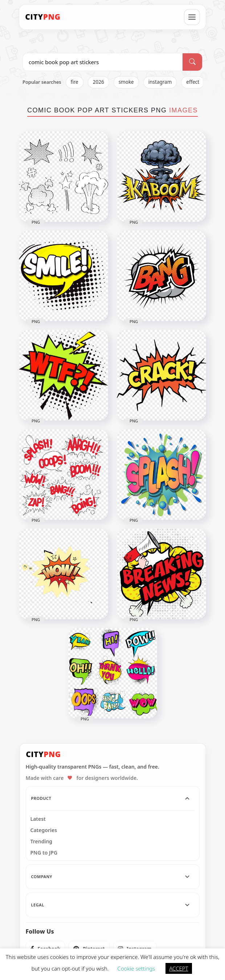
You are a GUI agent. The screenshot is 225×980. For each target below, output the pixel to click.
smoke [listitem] (126, 82)
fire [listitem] (75, 82)
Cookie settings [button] (136, 968)
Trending (42, 842)
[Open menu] (192, 17)
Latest (38, 819)
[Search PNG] (103, 62)
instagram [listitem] (160, 82)
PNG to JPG (44, 853)
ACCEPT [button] (179, 968)
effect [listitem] (193, 82)
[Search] (192, 62)
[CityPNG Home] (43, 17)
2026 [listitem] (99, 82)
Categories (44, 830)
